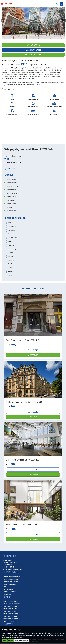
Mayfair (10, 223)
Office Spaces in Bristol (10, 611)
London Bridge (12, 249)
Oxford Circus (12, 226)
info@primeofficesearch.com (14, 570)
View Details (33, 355)
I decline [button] (11, 641)
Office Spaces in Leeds (10, 609)
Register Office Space (10, 592)
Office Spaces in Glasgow (11, 619)
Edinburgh (11, 272)
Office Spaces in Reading (11, 614)
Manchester (12, 264)
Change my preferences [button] (21, 641)
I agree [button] (4, 641)
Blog (5, 587)
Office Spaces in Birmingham (12, 604)
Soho (10, 234)
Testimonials (7, 594)
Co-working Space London (11, 579)
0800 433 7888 (10, 567)
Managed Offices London (11, 582)
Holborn (10, 257)
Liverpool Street (13, 238)
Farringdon (11, 260)
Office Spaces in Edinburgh (11, 616)
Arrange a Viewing (33, 50)
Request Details (33, 45)
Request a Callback (33, 55)
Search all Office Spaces (10, 601)
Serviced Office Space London (12, 577)
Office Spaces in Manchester (12, 606)
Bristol (10, 275)
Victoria (10, 253)
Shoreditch (11, 245)
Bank (10, 241)
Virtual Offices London (10, 584)
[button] (6, 20)
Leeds (10, 268)
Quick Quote (33, 350)
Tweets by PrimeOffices (10, 621)
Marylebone (12, 230)
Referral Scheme (8, 589)
